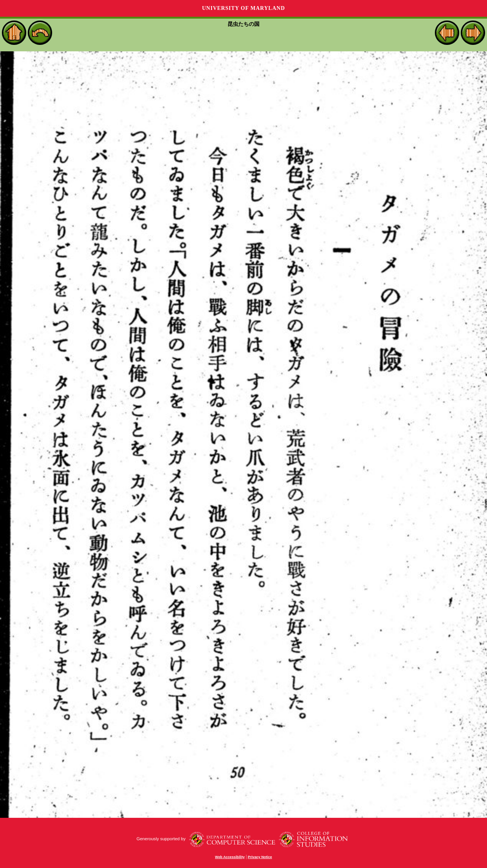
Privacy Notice (260, 857)
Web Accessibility (230, 857)
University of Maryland (243, 8)
